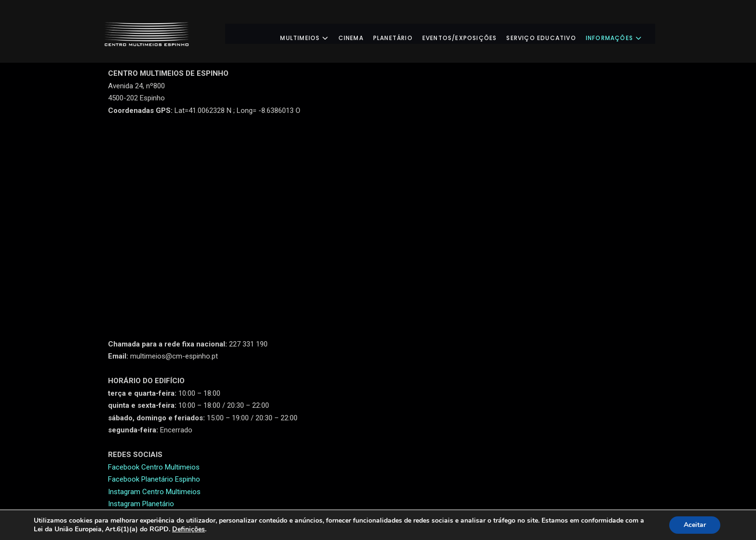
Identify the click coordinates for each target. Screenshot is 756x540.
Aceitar (695, 525)
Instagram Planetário (141, 504)
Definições (189, 529)
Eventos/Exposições (468, 34)
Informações (622, 34)
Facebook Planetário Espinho (154, 479)
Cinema (359, 34)
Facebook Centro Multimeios (154, 467)
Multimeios (313, 34)
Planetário (402, 34)
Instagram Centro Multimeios (154, 492)
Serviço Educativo (550, 34)
